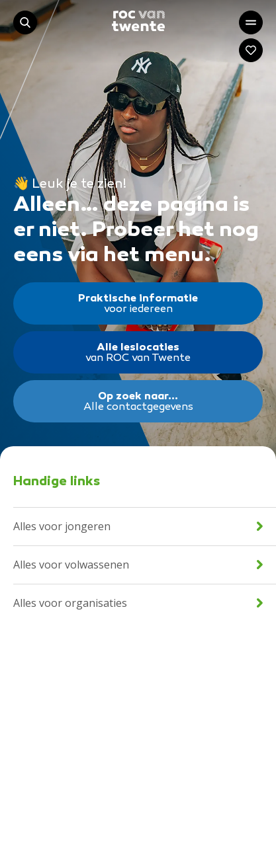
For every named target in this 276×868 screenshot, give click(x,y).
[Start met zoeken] (25, 22)
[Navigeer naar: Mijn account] (251, 50)
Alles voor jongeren (138, 526)
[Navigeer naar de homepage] (138, 21)
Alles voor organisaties (138, 603)
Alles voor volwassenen (138, 565)
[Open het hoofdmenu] (251, 22)
